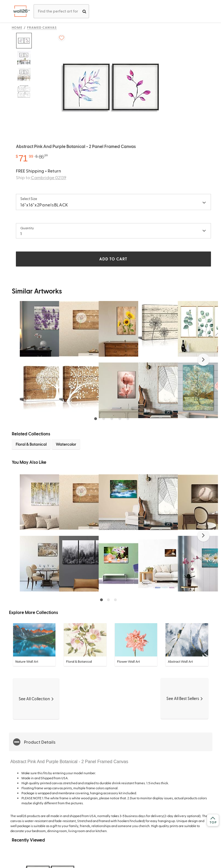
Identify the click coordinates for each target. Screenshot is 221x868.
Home (17, 27)
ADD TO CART (113, 259)
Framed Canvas (42, 27)
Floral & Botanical (31, 444)
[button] (203, 360)
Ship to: (41, 177)
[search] (84, 11)
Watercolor (66, 444)
